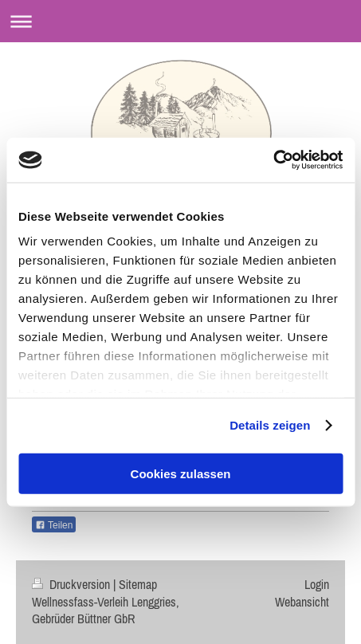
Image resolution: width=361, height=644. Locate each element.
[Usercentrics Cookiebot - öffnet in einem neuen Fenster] (273, 160)
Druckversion (73, 584)
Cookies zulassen (181, 473)
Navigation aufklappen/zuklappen (180, 21)
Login (317, 584)
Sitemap (138, 584)
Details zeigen (270, 425)
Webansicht (302, 602)
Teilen (54, 525)
